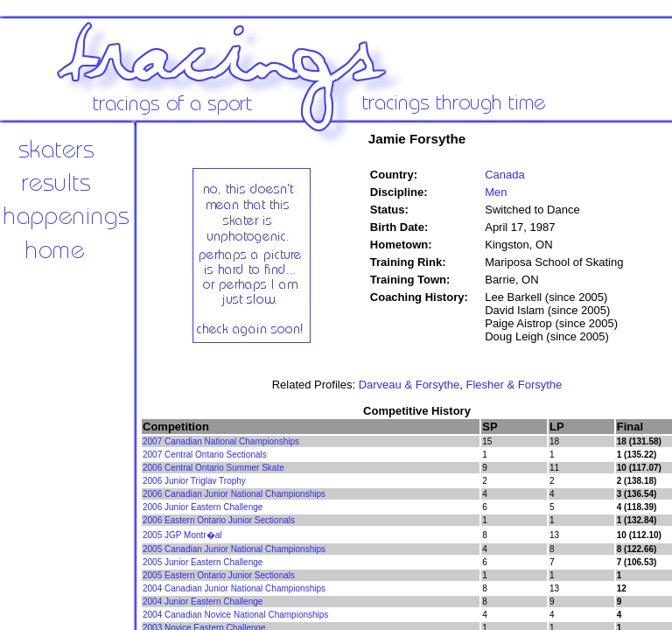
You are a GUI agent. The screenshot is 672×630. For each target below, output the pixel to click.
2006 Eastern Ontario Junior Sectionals (219, 520)
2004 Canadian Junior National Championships (234, 588)
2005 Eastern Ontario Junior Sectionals (219, 575)
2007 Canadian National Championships (221, 441)
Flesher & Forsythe (514, 385)
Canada (505, 175)
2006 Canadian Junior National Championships (234, 494)
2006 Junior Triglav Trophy (194, 481)
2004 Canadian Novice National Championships (235, 615)
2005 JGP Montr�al (182, 535)
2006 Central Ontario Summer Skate (213, 468)
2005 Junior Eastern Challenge (203, 562)
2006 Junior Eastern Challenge (203, 507)
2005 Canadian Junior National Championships (234, 549)
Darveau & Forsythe (409, 385)
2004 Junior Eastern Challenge (203, 602)
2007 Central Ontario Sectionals (205, 455)
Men (496, 192)
